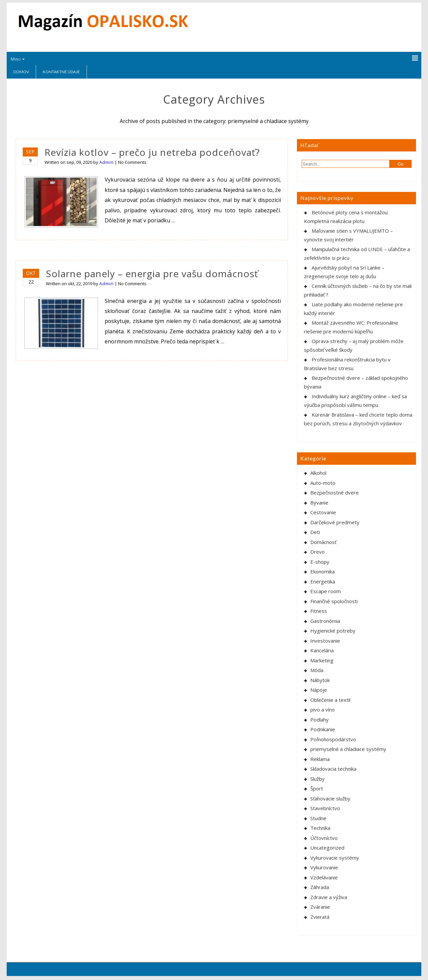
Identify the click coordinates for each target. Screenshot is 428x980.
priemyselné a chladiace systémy (348, 749)
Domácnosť (323, 542)
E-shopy (320, 562)
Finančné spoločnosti (334, 601)
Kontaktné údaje (61, 72)
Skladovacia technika (333, 769)
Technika (320, 828)
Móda (317, 670)
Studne (318, 818)
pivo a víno (323, 710)
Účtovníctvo (324, 838)
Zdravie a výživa (329, 897)
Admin (106, 162)
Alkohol (318, 473)
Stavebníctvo (325, 808)
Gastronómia (325, 621)
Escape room (326, 591)
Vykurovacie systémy (335, 858)
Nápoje (319, 690)
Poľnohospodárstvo (333, 739)
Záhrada (320, 887)
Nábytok (320, 680)
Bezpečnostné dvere (335, 493)
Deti (315, 532)
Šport (317, 788)
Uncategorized (327, 848)
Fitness (319, 611)
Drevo (317, 552)
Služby (317, 779)
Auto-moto (323, 483)
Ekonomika (323, 571)
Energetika (323, 581)
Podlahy (319, 720)
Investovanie (325, 641)
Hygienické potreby (333, 631)
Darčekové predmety (335, 522)
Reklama (320, 759)
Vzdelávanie (324, 877)
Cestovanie (323, 512)
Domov (21, 72)
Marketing (322, 660)
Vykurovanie (324, 867)
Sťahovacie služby (330, 798)
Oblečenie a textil (330, 700)
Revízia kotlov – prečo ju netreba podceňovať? (152, 152)
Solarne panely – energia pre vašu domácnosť (152, 274)
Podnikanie (323, 729)
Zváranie (320, 907)
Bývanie (319, 503)
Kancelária (322, 650)
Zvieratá (320, 917)
